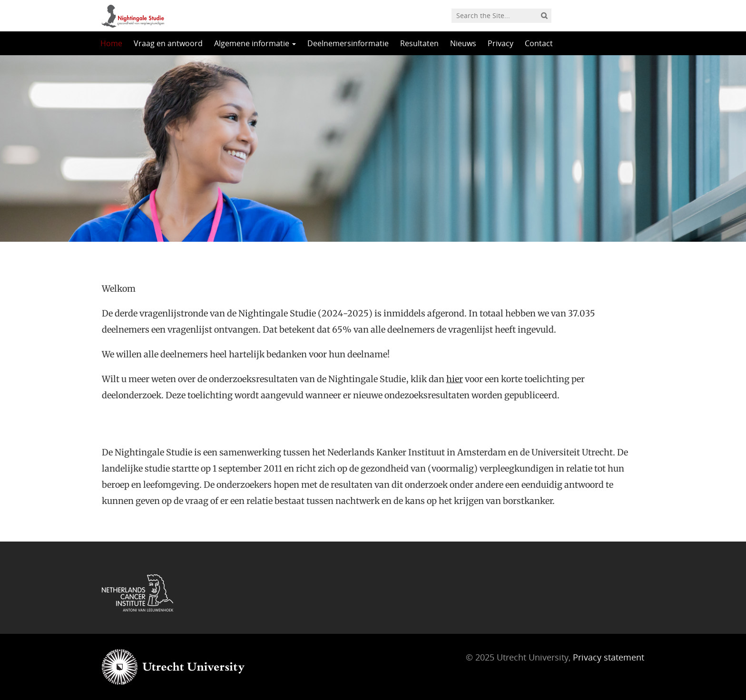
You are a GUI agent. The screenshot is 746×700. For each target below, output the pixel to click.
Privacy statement (609, 657)
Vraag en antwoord (168, 43)
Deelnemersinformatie (348, 43)
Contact (539, 43)
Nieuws (463, 43)
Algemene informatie (255, 43)
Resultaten (419, 43)
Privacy (501, 43)
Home (111, 43)
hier (455, 379)
